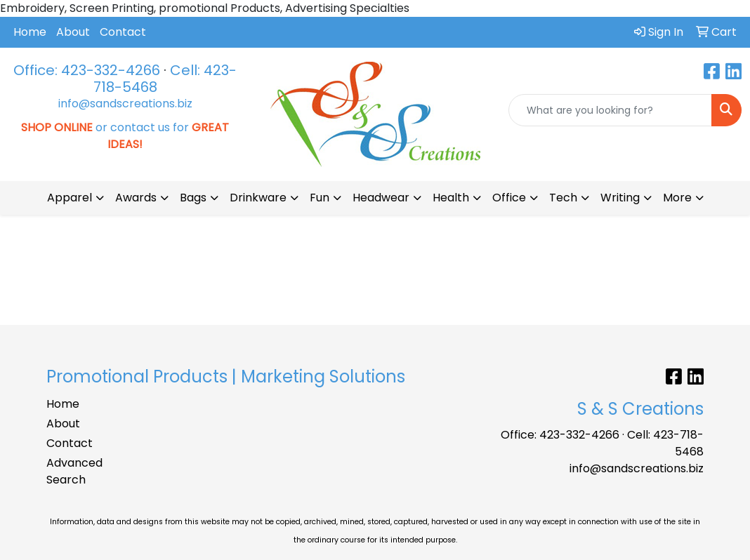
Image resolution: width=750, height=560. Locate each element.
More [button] (677, 198)
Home (30, 32)
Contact (123, 32)
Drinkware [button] (258, 198)
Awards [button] (136, 198)
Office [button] (509, 198)
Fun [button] (320, 198)
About (73, 32)
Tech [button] (563, 198)
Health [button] (451, 198)
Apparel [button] (70, 198)
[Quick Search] (610, 110)
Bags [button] (193, 198)
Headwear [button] (381, 198)
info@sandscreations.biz (125, 104)
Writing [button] (620, 198)
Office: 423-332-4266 (87, 70)
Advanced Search (74, 471)
